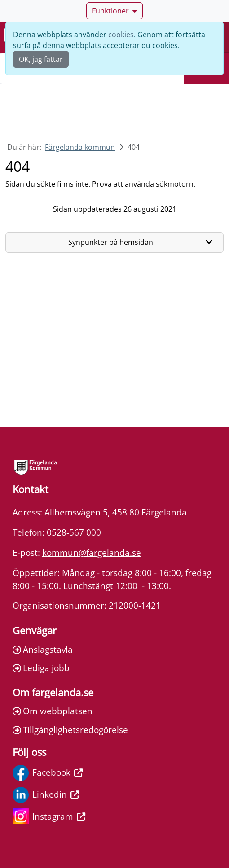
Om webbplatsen (53, 711)
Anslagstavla (43, 649)
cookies (121, 35)
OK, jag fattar (41, 59)
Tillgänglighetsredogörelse (70, 730)
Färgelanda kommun (80, 147)
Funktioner (114, 11)
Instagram (49, 816)
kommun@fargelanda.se (92, 552)
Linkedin (46, 795)
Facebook (48, 773)
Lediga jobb (41, 668)
